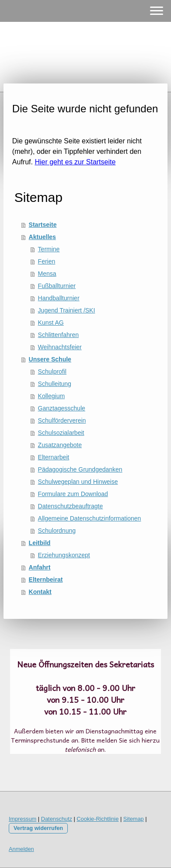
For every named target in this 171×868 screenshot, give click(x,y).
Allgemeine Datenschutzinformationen (90, 518)
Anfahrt (40, 567)
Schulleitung (55, 384)
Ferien (47, 261)
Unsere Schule (50, 359)
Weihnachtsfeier (60, 347)
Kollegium (51, 396)
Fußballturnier (57, 286)
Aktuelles (42, 237)
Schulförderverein (62, 420)
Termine (49, 249)
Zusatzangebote (60, 445)
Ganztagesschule (62, 408)
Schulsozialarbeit (61, 433)
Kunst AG (51, 323)
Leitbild (40, 543)
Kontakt (40, 592)
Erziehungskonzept (64, 555)
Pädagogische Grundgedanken (80, 469)
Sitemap (134, 819)
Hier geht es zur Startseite (75, 162)
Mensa (47, 274)
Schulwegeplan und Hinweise (78, 482)
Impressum (23, 819)
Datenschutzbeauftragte (71, 506)
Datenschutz (57, 819)
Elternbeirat (46, 580)
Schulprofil (52, 372)
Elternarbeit (54, 457)
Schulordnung (57, 531)
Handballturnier (59, 298)
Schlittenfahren (58, 335)
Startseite (43, 225)
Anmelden (21, 849)
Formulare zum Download (73, 494)
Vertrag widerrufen (38, 828)
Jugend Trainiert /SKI (67, 310)
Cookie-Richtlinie (98, 819)
